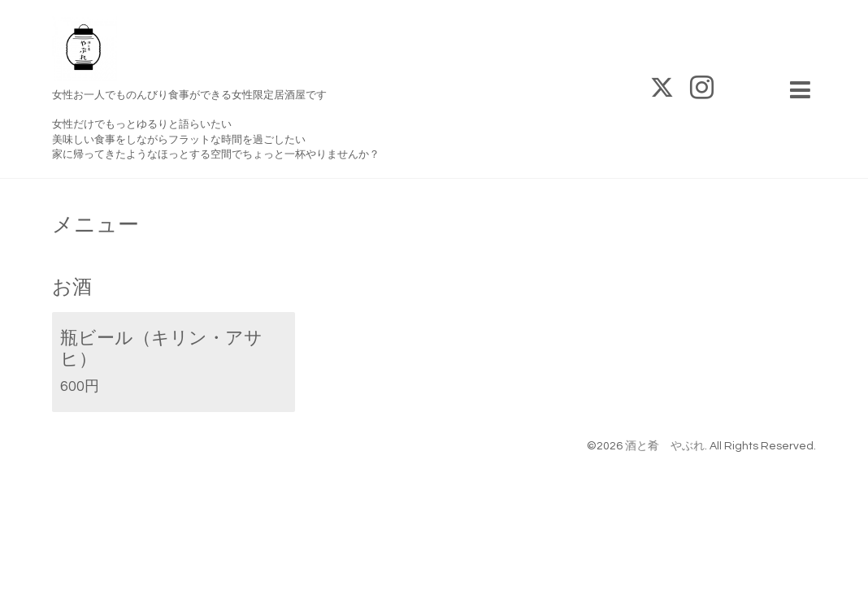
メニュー (95, 225)
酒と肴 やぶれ (665, 446)
